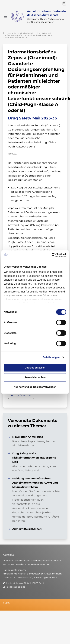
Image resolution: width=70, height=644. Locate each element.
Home (7, 33)
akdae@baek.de (16, 587)
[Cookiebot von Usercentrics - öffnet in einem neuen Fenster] (51, 255)
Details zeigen (51, 357)
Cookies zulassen (35, 368)
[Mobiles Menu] (5, 16)
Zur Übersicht (23, 395)
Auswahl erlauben (35, 377)
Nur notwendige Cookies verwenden (35, 387)
